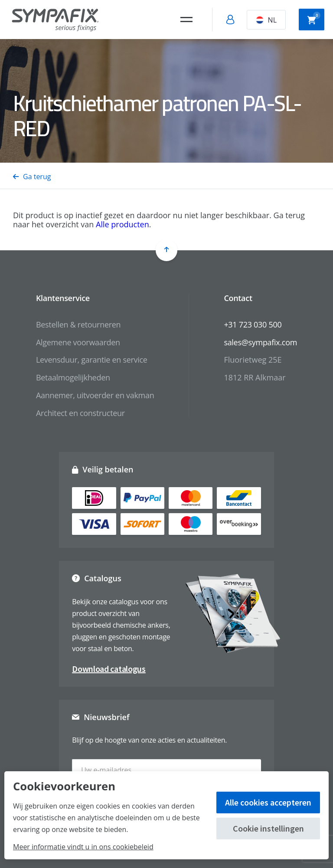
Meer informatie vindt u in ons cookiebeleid (83, 847)
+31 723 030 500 (253, 324)
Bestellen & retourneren (78, 324)
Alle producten (122, 224)
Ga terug (32, 177)
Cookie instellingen (268, 828)
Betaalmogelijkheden (73, 377)
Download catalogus (109, 669)
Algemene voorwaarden (78, 342)
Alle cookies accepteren (268, 802)
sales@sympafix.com (260, 342)
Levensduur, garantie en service (92, 360)
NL (266, 20)
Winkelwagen (314, 19)
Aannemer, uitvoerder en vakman (95, 395)
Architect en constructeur (80, 413)
